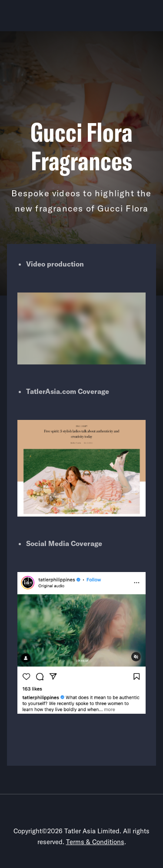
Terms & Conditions (95, 842)
